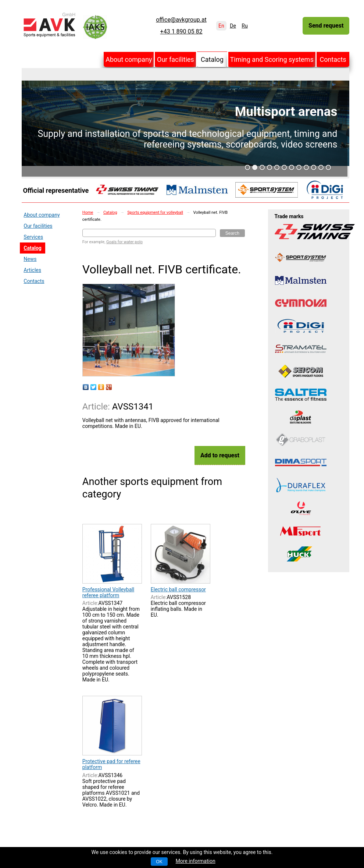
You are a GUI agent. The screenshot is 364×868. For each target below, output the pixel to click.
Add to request (220, 455)
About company (129, 59)
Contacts (333, 59)
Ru (245, 26)
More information (196, 861)
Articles (32, 270)
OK (159, 862)
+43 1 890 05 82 (181, 32)
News (30, 259)
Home (88, 212)
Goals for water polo (124, 242)
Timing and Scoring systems (272, 59)
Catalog (212, 59)
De (233, 26)
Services (33, 237)
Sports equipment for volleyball (155, 212)
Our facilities (176, 59)
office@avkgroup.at (181, 20)
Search (232, 233)
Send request (326, 26)
